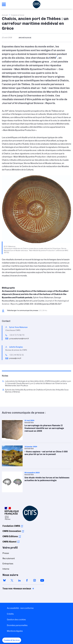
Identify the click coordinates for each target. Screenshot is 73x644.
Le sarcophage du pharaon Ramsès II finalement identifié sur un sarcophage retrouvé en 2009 (36, 430)
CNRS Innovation (12, 531)
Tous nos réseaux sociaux (12, 589)
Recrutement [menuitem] (9, 558)
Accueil (5, 15)
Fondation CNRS (11, 526)
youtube (42, 580)
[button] (12, 640)
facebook (27, 580)
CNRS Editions (10, 536)
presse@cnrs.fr (15, 358)
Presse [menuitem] (6, 553)
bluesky (4, 580)
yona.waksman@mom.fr (19, 339)
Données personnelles (17, 625)
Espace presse (18, 15)
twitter (12, 580)
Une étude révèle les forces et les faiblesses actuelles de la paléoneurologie (36, 482)
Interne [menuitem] (6, 569)
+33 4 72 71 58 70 (17, 335)
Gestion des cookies (16, 620)
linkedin (19, 580)
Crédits (10, 614)
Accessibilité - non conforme (20, 608)
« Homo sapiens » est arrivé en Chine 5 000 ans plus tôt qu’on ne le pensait (36, 456)
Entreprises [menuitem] (8, 564)
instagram (35, 580)
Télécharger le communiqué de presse (27, 310)
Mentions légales (15, 631)
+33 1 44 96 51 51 (16, 355)
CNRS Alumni (9, 542)
